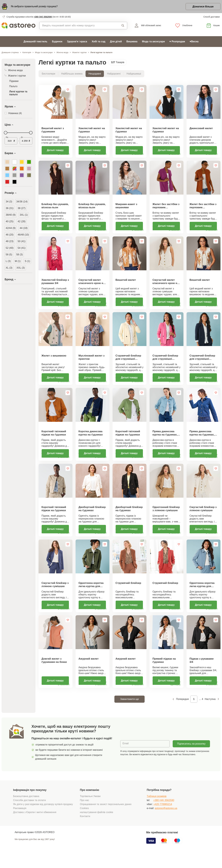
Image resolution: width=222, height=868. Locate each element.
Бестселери (48, 74)
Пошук (123, 26)
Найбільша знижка (72, 74)
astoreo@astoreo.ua (166, 821)
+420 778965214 (163, 817)
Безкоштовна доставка (26, 809)
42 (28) (22, 222)
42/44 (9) (11, 228)
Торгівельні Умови (90, 809)
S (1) (27, 261)
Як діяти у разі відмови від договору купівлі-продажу (43, 817)
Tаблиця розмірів (157, 809)
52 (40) (10, 248)
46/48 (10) (23, 235)
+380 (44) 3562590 (43, 17)
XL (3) (9, 268)
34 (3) (9, 202)
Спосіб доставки (212, 17)
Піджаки (14, 81)
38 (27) (22, 208)
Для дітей (116, 42)
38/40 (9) (11, 215)
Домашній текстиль (36, 42)
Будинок (57, 42)
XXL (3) (21, 268)
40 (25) (10, 222)
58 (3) (20, 255)
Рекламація (20, 821)
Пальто (13, 86)
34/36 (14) (22, 202)
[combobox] (77, 26)
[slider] (6, 133)
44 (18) (24, 228)
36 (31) (10, 208)
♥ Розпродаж (177, 42)
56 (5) (9, 255)
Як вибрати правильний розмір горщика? (34, 7)
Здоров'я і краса (77, 42)
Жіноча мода (62, 53)
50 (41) (22, 241)
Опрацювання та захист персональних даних (106, 817)
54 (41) (22, 248)
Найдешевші (134, 74)
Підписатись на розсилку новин (191, 758)
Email (126, 757)
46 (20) (10, 235)
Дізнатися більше (203, 7)
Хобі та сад (99, 42)
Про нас (84, 813)
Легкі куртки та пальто (18, 93)
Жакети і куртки (79, 53)
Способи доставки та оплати (29, 813)
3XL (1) (24, 215)
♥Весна (194, 42)
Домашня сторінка (10, 53)
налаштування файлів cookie (96, 825)
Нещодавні (95, 74)
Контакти (85, 829)
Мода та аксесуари (153, 42)
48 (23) (10, 241)
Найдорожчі (114, 74)
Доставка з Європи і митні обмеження (35, 825)
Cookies (84, 821)
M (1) (18, 261)
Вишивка (132, 42)
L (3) (8, 261)
